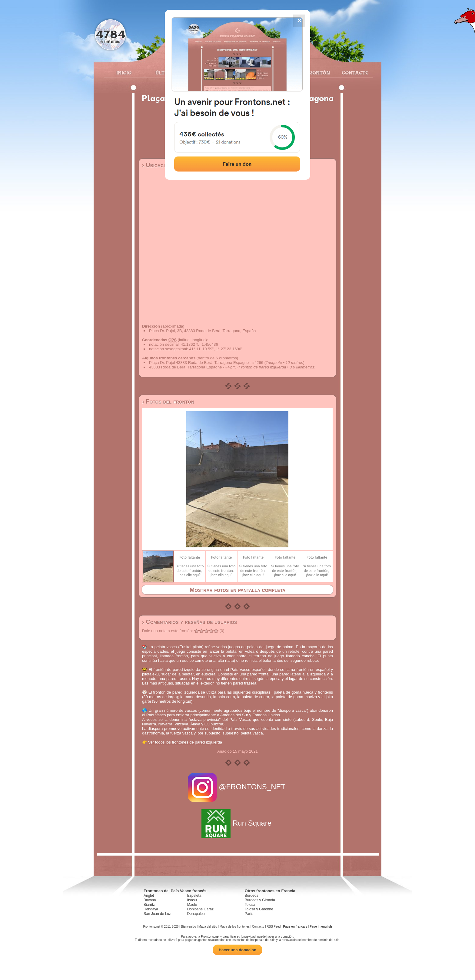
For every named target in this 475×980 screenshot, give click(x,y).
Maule (192, 905)
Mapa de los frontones (235, 927)
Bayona (150, 900)
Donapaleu (196, 914)
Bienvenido (188, 927)
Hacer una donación (237, 950)
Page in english (321, 927)
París (249, 914)
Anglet (149, 896)
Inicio (124, 73)
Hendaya (151, 909)
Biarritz (149, 905)
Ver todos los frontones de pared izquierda (185, 742)
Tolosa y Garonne (259, 909)
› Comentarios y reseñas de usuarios (189, 622)
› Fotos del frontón (168, 401)
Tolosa (250, 905)
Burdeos (252, 896)
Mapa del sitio (208, 927)
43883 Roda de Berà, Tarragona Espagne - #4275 (193, 367)
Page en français (295, 927)
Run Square (237, 823)
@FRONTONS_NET (238, 787)
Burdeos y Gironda (260, 900)
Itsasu (192, 900)
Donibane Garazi (201, 909)
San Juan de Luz (157, 914)
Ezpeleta (194, 896)
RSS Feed (274, 927)
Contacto (353, 73)
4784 (110, 34)
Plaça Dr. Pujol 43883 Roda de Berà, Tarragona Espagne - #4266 (206, 363)
